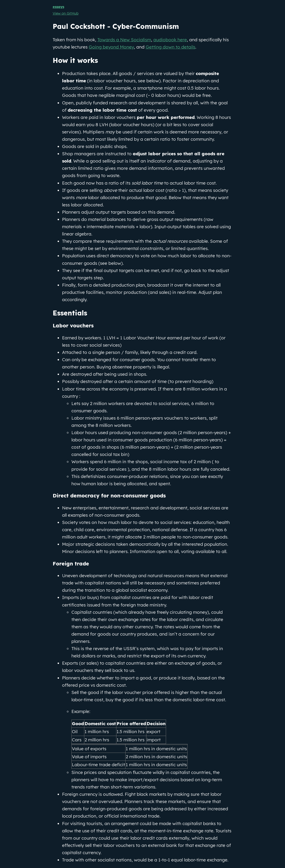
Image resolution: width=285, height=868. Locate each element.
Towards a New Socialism (124, 40)
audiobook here (170, 40)
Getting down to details (170, 47)
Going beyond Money (111, 47)
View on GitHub (66, 13)
